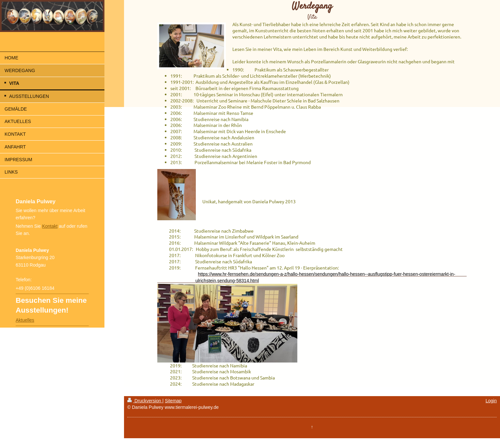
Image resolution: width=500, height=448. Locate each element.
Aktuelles (25, 320)
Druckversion (145, 401)
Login (491, 401)
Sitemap (173, 401)
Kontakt (50, 226)
